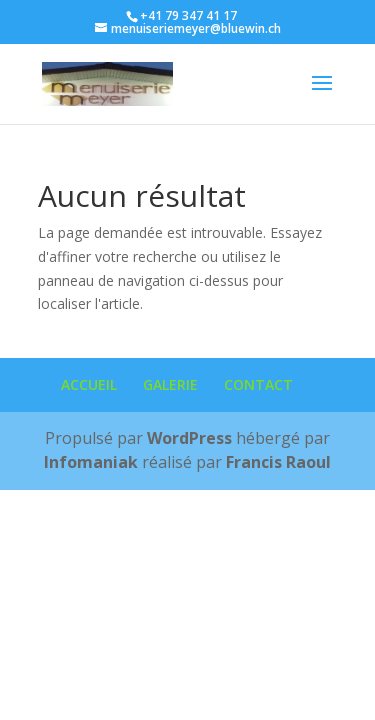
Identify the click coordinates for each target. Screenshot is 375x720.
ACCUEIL (89, 384)
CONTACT (258, 384)
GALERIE (170, 384)
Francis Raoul (278, 462)
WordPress (189, 438)
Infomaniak (91, 462)
